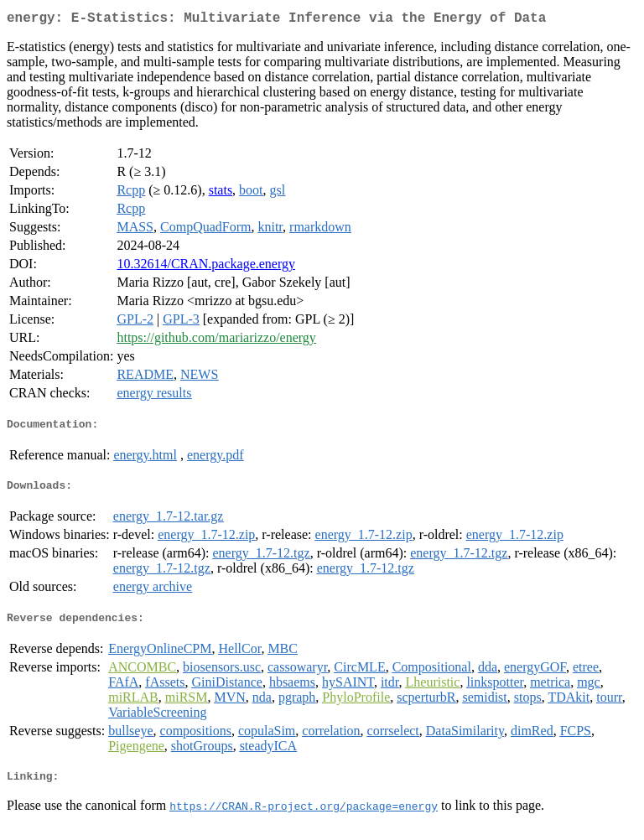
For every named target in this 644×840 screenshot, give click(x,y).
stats (221, 193)
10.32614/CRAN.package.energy (206, 267)
